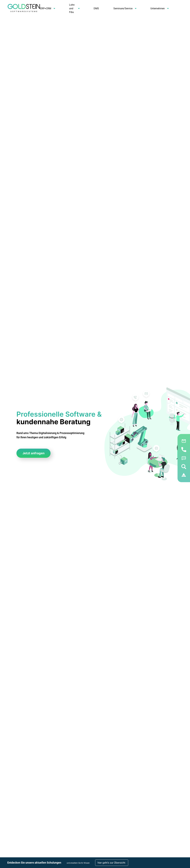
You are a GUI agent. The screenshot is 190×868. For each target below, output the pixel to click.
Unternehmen (158, 8)
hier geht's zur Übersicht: (112, 863)
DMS (96, 8)
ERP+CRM (46, 8)
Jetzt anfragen (33, 453)
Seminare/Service (123, 8)
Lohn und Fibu (72, 8)
